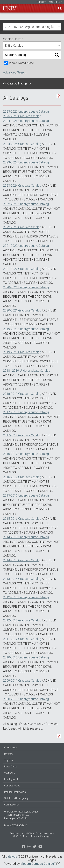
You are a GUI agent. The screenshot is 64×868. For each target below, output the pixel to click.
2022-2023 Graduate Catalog (22, 227)
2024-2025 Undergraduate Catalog (26, 121)
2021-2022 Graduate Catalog (22, 269)
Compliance (11, 748)
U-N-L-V (10, 8)
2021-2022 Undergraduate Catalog (26, 246)
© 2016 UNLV (20, 836)
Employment (11, 779)
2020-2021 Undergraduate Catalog (26, 287)
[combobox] (32, 27)
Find (60, 8)
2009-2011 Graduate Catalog (22, 680)
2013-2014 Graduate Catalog (22, 579)
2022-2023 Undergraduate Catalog (26, 204)
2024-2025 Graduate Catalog (22, 144)
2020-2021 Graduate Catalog (22, 310)
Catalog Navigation (20, 83)
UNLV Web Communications (39, 834)
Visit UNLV (10, 773)
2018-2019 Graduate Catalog (22, 394)
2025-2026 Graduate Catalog (22, 116)
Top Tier (9, 760)
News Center (11, 767)
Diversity (9, 754)
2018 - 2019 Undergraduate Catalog (27, 371)
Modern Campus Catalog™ (38, 864)
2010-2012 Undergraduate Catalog (26, 657)
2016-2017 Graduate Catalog (22, 477)
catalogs (11, 856)
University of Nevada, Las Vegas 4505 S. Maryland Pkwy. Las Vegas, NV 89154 (21, 815)
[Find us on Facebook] (24, 847)
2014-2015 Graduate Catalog (22, 560)
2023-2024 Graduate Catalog (22, 185)
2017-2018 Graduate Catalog (22, 435)
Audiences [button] (56, 2)
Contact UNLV (12, 805)
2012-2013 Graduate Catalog (22, 620)
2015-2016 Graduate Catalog (22, 519)
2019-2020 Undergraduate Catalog (26, 329)
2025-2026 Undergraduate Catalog (26, 111)
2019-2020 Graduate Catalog (22, 352)
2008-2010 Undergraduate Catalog (26, 699)
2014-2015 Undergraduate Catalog (26, 537)
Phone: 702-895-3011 (16, 826)
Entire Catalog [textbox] (14, 45)
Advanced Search (15, 72)
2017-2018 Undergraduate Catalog (26, 412)
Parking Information (15, 792)
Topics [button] (41, 2)
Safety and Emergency (16, 798)
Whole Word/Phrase (21, 63)
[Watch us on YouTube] (40, 847)
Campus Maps (12, 786)
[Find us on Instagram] (34, 847)
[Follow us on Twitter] (29, 847)
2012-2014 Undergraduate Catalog (26, 597)
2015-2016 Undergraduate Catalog (26, 495)
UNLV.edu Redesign (40, 836)
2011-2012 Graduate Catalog (22, 639)
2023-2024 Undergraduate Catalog (26, 162)
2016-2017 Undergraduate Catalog (26, 454)
